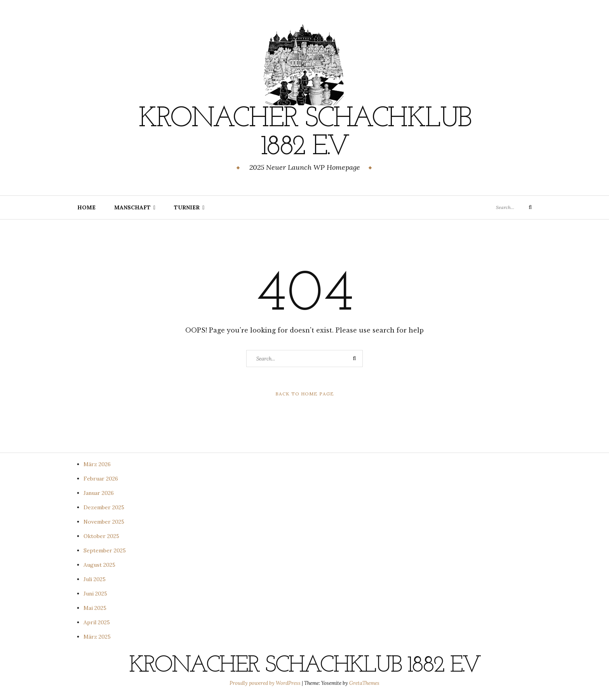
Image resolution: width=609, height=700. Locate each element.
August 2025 (99, 565)
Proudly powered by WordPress (266, 683)
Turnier (187, 207)
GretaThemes (364, 683)
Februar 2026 (101, 479)
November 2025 (104, 522)
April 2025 (97, 622)
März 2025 (97, 637)
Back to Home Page (305, 394)
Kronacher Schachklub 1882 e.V (304, 133)
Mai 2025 (95, 608)
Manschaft (132, 207)
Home (86, 207)
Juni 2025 (95, 594)
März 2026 (97, 464)
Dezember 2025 (104, 507)
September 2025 (105, 550)
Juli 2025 (95, 579)
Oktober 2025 (101, 536)
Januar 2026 (99, 493)
